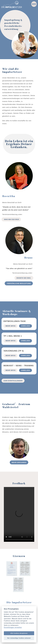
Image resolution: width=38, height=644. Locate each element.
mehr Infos (11, 326)
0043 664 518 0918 (11, 219)
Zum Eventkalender (13, 381)
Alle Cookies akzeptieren (19, 633)
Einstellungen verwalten (13, 628)
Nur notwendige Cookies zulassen (19, 638)
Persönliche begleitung (19, 283)
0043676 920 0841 (24, 278)
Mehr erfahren (19, 462)
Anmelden (25, 326)
